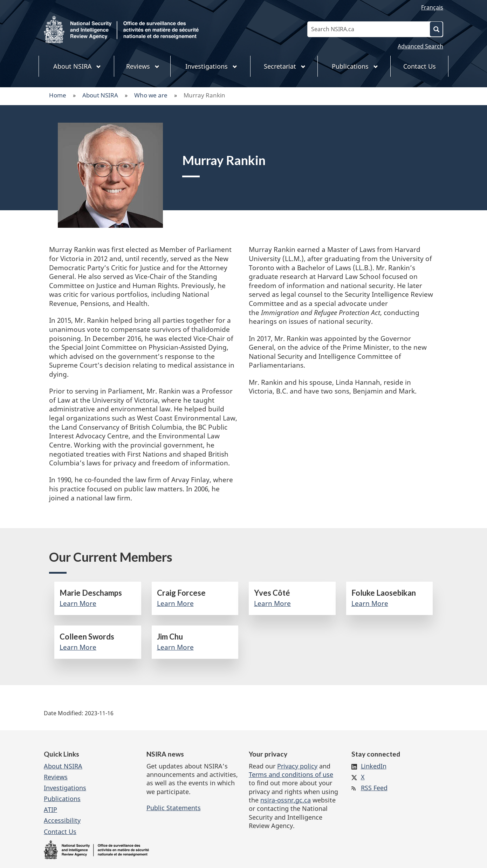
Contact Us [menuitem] (420, 66)
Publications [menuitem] (355, 66)
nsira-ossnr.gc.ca (286, 800)
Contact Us (60, 832)
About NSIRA (100, 95)
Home (58, 95)
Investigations (65, 788)
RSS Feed (374, 788)
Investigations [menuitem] (211, 66)
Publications (62, 799)
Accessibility (62, 820)
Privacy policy (297, 766)
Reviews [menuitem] (143, 66)
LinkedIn (374, 766)
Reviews (56, 777)
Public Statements (174, 808)
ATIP (50, 809)
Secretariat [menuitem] (285, 66)
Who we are (151, 95)
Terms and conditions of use (291, 774)
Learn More (78, 603)
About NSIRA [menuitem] (77, 66)
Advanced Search (420, 46)
